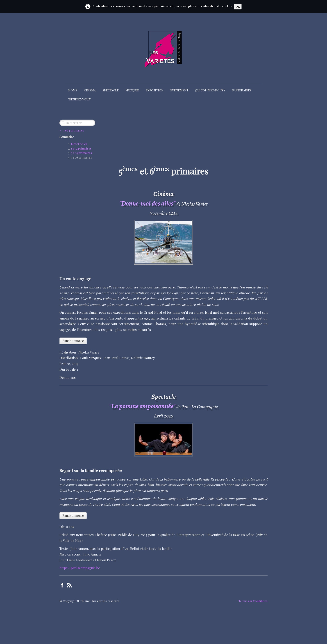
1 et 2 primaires (81, 148)
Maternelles (79, 144)
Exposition (155, 90)
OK (238, 6)
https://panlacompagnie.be (80, 568)
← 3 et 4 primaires (72, 130)
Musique (132, 90)
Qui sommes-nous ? (210, 90)
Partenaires (242, 90)
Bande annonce (73, 341)
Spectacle (111, 90)
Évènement (179, 90)
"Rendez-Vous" (79, 99)
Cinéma (90, 90)
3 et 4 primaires (81, 153)
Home (73, 90)
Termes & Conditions (253, 601)
